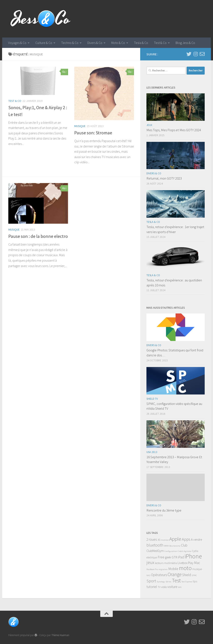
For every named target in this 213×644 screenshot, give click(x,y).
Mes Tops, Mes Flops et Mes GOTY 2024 (174, 130)
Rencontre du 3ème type (164, 510)
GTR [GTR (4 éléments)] (174, 557)
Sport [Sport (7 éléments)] (151, 581)
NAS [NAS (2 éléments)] (148, 575)
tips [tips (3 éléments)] (195, 581)
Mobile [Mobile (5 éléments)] (173, 569)
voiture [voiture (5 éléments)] (172, 587)
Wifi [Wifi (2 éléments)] (180, 587)
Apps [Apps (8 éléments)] (186, 539)
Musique (80, 126)
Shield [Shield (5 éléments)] (187, 575)
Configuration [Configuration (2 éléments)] (171, 551)
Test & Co (160, 43)
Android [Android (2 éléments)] (165, 540)
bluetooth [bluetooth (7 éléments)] (155, 545)
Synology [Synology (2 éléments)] (161, 582)
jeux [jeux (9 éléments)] (150, 562)
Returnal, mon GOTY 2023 (164, 178)
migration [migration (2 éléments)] (163, 569)
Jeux (149, 125)
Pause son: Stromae (93, 133)
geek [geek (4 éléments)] (168, 557)
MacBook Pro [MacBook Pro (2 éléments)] (152, 569)
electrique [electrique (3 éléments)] (152, 557)
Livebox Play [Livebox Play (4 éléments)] (186, 563)
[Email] (202, 54)
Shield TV (152, 399)
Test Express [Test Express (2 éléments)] (187, 582)
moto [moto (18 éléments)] (185, 568)
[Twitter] (189, 54)
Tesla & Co (141, 43)
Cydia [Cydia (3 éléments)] (195, 551)
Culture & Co (44, 43)
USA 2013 (152, 452)
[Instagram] (196, 54)
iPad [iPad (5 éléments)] (181, 557)
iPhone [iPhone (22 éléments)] (193, 556)
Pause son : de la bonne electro (38, 236)
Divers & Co (95, 43)
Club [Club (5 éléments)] (184, 545)
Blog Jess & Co (185, 43)
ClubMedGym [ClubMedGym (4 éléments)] (155, 551)
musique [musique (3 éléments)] (197, 569)
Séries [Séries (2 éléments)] (168, 582)
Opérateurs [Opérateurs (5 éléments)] (159, 575)
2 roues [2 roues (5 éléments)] (152, 539)
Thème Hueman (60, 635)
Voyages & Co (17, 43)
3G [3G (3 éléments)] (159, 540)
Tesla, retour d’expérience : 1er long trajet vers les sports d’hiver (175, 229)
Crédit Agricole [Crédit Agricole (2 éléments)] (184, 551)
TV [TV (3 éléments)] (159, 587)
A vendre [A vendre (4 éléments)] (196, 540)
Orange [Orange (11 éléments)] (175, 574)
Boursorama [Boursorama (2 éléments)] (175, 546)
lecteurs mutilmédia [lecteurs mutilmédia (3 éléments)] (166, 563)
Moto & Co (118, 43)
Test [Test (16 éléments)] (176, 580)
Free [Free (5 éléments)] (161, 557)
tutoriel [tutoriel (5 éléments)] (152, 587)
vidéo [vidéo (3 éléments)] (164, 587)
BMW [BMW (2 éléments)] (166, 546)
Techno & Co (70, 43)
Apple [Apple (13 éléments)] (175, 539)
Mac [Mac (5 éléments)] (197, 563)
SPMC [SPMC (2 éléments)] (194, 575)
